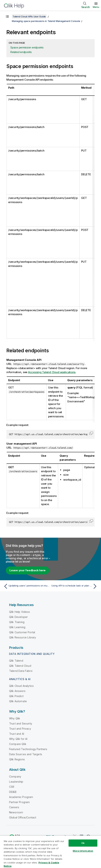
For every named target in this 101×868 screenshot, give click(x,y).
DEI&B (13, 792)
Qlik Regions (17, 759)
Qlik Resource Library (23, 637)
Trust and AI (17, 734)
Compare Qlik (18, 744)
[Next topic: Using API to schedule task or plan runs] (75, 586)
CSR (12, 787)
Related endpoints (21, 52)
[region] (50, 852)
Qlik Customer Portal (22, 632)
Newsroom (16, 812)
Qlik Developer (18, 617)
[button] (91, 433)
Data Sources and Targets (26, 754)
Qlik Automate (18, 701)
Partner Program (19, 802)
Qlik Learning (17, 627)
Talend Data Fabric (21, 671)
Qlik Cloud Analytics (21, 686)
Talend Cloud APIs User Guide (29, 16)
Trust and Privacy (20, 729)
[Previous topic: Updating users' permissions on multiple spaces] (26, 586)
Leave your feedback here (28, 570)
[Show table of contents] (7, 16)
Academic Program (21, 797)
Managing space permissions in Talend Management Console (46, 21)
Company (15, 777)
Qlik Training (17, 622)
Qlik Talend (16, 661)
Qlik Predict (16, 696)
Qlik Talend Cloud (20, 666)
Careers (14, 807)
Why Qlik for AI (18, 739)
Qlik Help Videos (20, 612)
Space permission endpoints (27, 47)
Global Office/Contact (23, 817)
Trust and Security (21, 723)
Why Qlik (15, 718)
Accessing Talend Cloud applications (52, 372)
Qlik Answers (17, 691)
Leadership (16, 782)
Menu (96, 7)
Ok (83, 843)
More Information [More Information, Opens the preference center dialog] (83, 851)
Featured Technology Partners (28, 749)
